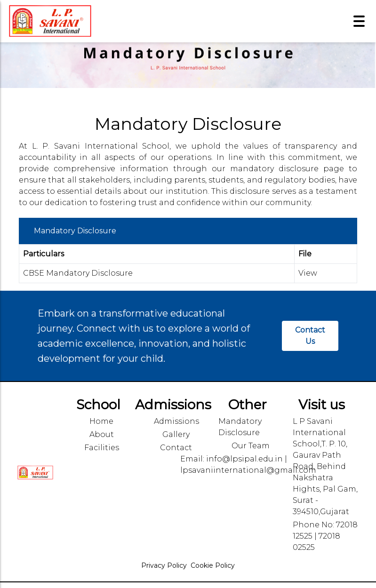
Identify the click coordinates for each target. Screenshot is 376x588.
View (308, 273)
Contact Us (310, 336)
